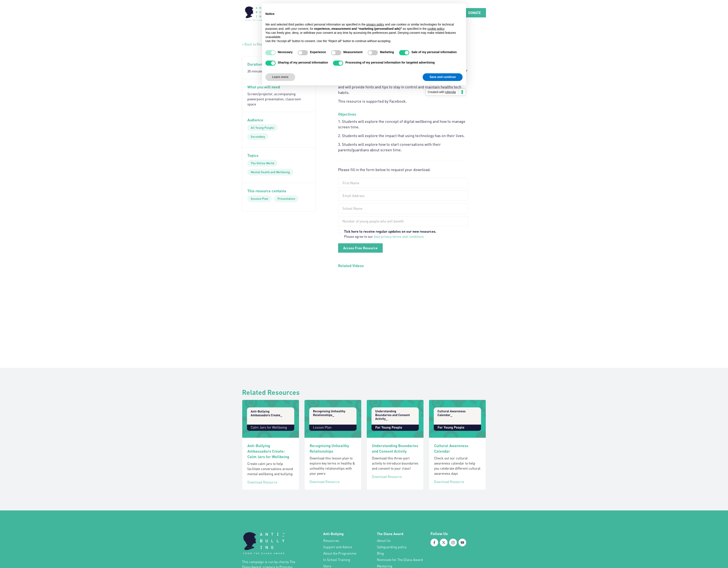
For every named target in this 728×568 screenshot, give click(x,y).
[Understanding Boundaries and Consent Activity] (395, 419)
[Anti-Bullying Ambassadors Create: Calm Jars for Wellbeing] (271, 419)
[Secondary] (258, 137)
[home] (258, 13)
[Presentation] (286, 199)
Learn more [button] (280, 77)
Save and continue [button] (443, 77)
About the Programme (340, 553)
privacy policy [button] (375, 24)
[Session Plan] (259, 199)
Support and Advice (338, 547)
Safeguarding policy (392, 547)
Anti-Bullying (333, 534)
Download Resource (262, 482)
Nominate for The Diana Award (400, 560)
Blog (380, 553)
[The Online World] (262, 163)
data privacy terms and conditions (399, 237)
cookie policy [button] (436, 29)
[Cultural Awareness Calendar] (457, 419)
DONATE (474, 13)
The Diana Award (390, 534)
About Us (384, 541)
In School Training (337, 560)
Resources (331, 541)
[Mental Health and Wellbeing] (270, 172)
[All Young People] (262, 128)
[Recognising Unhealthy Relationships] (333, 419)
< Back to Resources (257, 44)
